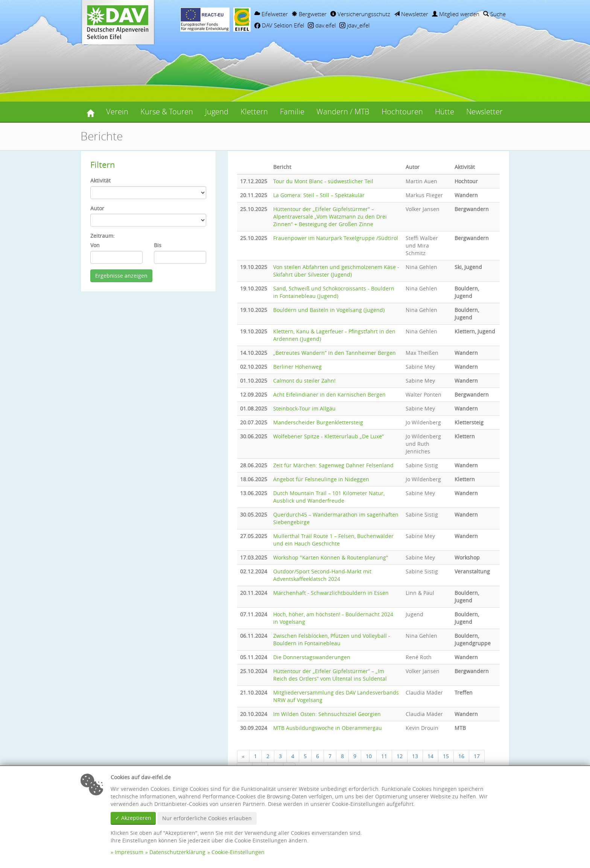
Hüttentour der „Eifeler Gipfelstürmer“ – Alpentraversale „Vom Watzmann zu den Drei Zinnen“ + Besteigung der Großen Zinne (330, 217)
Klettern (254, 112)
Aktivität (100, 180)
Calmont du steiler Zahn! (304, 381)
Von (95, 245)
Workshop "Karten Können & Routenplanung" (331, 557)
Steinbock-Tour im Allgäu (304, 408)
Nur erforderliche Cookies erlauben (207, 818)
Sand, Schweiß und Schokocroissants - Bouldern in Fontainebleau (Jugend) (334, 292)
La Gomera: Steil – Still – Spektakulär (319, 195)
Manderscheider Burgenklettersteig (318, 422)
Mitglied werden (456, 14)
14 (430, 756)
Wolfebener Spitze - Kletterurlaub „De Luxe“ (328, 436)
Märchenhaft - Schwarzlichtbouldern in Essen (331, 593)
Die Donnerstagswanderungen (312, 657)
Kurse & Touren (167, 112)
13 (415, 756)
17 (477, 756)
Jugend (217, 112)
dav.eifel (322, 25)
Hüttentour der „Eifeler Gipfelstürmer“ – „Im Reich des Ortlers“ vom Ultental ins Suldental (330, 675)
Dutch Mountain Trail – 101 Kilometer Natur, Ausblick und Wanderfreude (329, 497)
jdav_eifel (354, 25)
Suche (494, 14)
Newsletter (411, 14)
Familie (292, 112)
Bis (158, 245)
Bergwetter (309, 14)
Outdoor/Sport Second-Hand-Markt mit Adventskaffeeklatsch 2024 (322, 575)
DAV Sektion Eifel (279, 25)
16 (461, 756)
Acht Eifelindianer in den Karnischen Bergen (329, 394)
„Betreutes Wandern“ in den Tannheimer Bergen (335, 353)
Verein (117, 112)
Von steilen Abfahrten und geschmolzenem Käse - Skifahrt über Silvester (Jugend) (336, 271)
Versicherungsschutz (360, 14)
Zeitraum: (103, 236)
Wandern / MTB (343, 112)
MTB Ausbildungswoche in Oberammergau (328, 728)
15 (446, 756)
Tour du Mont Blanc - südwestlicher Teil (323, 181)
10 (369, 756)
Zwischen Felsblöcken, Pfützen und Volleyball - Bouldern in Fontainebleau (332, 639)
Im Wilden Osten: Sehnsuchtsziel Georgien (327, 714)
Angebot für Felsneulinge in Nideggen (321, 479)
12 (400, 756)
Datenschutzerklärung (177, 852)
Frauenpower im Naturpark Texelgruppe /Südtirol (336, 238)
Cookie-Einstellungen (238, 852)
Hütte (445, 112)
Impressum (129, 852)
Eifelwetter (271, 14)
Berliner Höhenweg (297, 367)
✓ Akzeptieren (133, 818)
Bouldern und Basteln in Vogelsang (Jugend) (329, 310)
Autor (97, 208)
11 (384, 756)
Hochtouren (402, 112)
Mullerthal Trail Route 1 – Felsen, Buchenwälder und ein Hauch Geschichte (333, 540)
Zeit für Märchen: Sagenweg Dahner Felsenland (333, 465)
